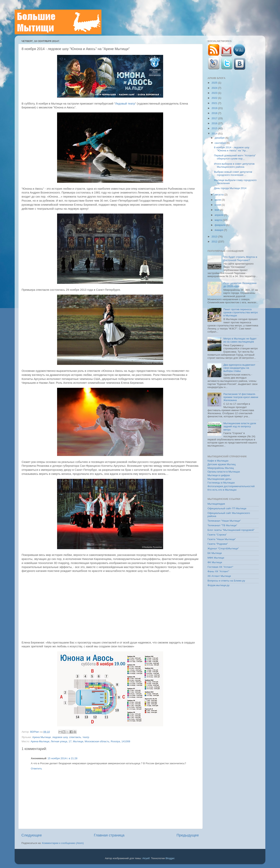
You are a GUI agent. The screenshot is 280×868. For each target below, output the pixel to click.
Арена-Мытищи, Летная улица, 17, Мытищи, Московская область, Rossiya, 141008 (80, 741)
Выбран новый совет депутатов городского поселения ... (233, 173)
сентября (221, 143)
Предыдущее (188, 835)
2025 (215, 83)
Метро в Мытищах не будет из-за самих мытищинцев (240, 340)
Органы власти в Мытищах (224, 472)
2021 (215, 103)
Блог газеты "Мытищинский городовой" (231, 530)
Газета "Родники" (218, 544)
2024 (215, 88)
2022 (215, 98)
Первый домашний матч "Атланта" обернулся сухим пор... (235, 157)
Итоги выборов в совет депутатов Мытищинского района (234, 165)
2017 (215, 118)
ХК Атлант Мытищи (219, 576)
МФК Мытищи (216, 558)
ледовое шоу (60, 737)
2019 (215, 108)
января (219, 230)
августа (219, 195)
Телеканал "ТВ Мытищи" (222, 525)
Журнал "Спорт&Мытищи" (223, 548)
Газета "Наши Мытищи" (222, 539)
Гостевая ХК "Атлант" (220, 567)
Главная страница (109, 835)
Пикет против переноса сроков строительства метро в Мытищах (241, 312)
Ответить (36, 769)
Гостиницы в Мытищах (221, 483)
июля (218, 200)
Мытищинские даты (219, 479)
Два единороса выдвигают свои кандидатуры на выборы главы (239, 368)
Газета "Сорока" (217, 535)
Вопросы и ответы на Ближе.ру (226, 581)
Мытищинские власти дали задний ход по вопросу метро (240, 426)
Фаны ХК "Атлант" (218, 571)
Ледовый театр (125, 104)
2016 (215, 123)
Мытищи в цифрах (219, 475)
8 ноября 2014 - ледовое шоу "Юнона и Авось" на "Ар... (232, 149)
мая (217, 210)
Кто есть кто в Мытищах (222, 490)
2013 (215, 237)
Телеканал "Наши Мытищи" (224, 521)
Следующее (32, 835)
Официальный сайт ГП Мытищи (227, 508)
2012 (215, 242)
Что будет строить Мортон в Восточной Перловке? (240, 258)
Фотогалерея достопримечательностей (231, 486)
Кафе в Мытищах (218, 461)
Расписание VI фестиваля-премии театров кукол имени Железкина (241, 397)
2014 (215, 134)
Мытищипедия (216, 504)
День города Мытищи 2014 (230, 188)
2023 (215, 93)
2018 (215, 113)
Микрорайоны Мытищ (221, 468)
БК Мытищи (215, 553)
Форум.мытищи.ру (218, 585)
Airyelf (146, 858)
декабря (220, 138)
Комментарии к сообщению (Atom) (63, 843)
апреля (219, 215)
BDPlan (35, 732)
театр (86, 737)
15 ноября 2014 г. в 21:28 (63, 758)
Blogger (170, 858)
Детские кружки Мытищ (222, 464)
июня (218, 205)
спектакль (75, 737)
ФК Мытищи (215, 562)
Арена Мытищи (41, 737)
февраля (220, 225)
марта (219, 220)
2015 (215, 128)
